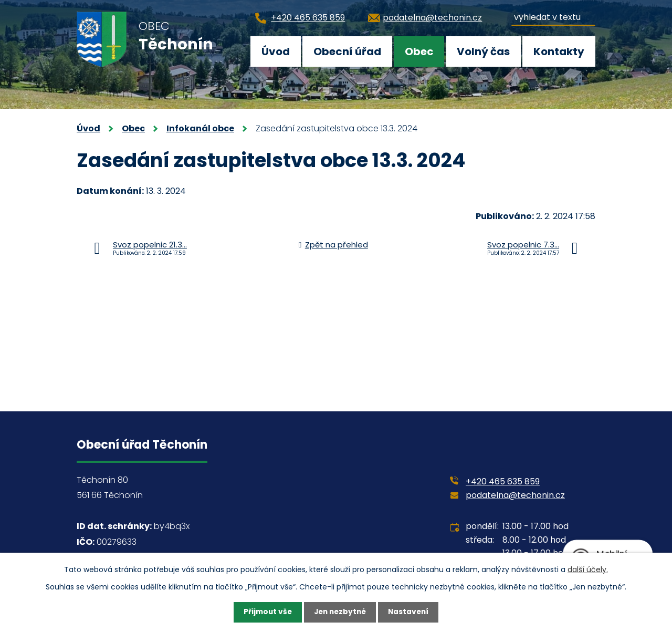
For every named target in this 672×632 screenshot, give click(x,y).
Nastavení (411, 612)
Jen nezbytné (340, 612)
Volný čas (483, 51)
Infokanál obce (200, 128)
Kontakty (559, 51)
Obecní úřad (347, 51)
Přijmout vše (265, 612)
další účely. (588, 569)
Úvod (276, 51)
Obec (419, 51)
